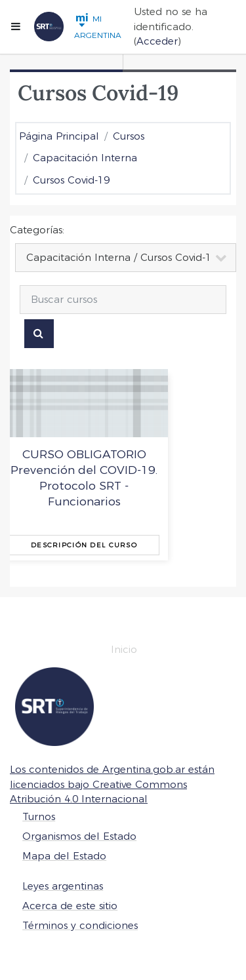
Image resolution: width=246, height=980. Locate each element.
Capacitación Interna (85, 158)
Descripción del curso (84, 545)
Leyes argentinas (63, 886)
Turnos (39, 816)
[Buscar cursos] (123, 300)
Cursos (129, 136)
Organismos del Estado (79, 836)
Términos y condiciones (80, 925)
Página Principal (59, 136)
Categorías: (37, 230)
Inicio (124, 649)
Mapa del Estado (64, 856)
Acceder (157, 41)
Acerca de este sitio (70, 906)
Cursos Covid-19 (71, 180)
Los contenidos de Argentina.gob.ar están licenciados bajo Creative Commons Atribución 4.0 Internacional (112, 784)
